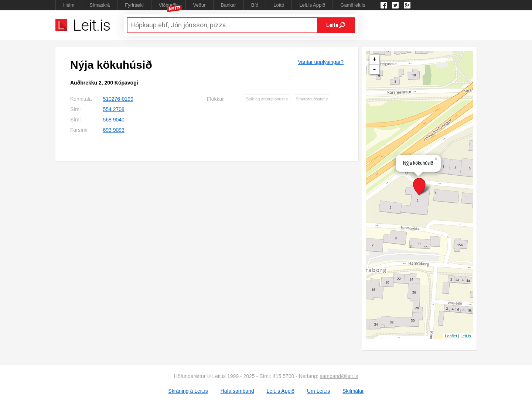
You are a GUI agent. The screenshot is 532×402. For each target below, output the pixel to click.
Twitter (395, 5)
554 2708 (113, 109)
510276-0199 (118, 99)
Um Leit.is (318, 391)
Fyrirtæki (134, 5)
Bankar (229, 5)
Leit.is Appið (312, 5)
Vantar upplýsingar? (321, 62)
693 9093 (113, 130)
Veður (199, 5)
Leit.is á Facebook (384, 5)
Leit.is (466, 336)
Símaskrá (100, 5)
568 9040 (113, 120)
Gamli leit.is (353, 5)
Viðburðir (168, 5)
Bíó (255, 5)
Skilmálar (353, 391)
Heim (69, 5)
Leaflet (451, 336)
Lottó (279, 5)
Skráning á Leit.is (188, 391)
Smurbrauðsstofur (312, 99)
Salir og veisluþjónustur (267, 99)
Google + (407, 5)
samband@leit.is (339, 376)
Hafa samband (237, 391)
